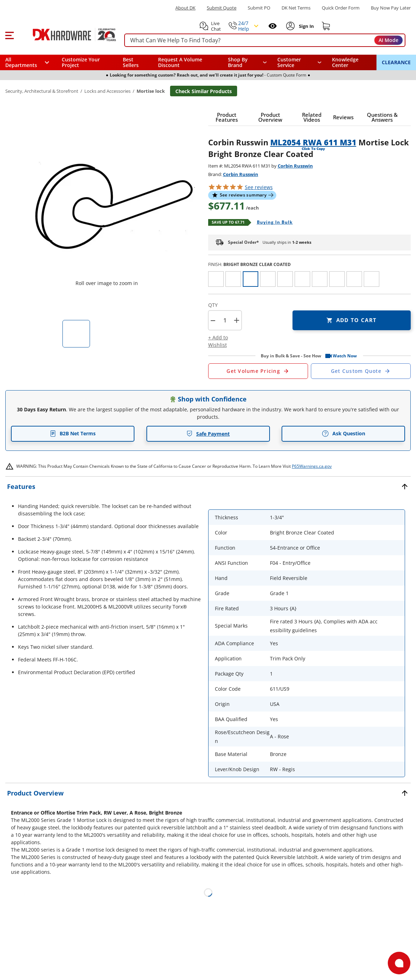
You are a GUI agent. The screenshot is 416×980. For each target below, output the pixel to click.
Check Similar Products (204, 91)
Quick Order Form (341, 8)
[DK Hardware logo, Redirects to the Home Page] (67, 35)
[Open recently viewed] (273, 26)
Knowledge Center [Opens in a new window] (345, 62)
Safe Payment (208, 434)
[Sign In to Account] (306, 26)
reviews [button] (259, 187)
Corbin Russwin (295, 166)
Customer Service (289, 62)
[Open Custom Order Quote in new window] (361, 371)
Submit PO (259, 8)
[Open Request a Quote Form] (258, 371)
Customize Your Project (81, 62)
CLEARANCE (396, 62)
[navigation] (300, 62)
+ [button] (237, 320)
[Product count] (225, 320)
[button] (9, 35)
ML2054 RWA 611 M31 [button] (313, 142)
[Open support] (399, 963)
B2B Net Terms (73, 433)
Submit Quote (222, 8)
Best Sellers (131, 62)
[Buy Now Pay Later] (391, 8)
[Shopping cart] (326, 26)
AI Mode (388, 40)
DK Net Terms (296, 8)
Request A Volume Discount (180, 62)
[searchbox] (265, 40)
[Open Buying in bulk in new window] (272, 223)
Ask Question (343, 434)
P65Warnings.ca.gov (312, 466)
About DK (185, 8)
